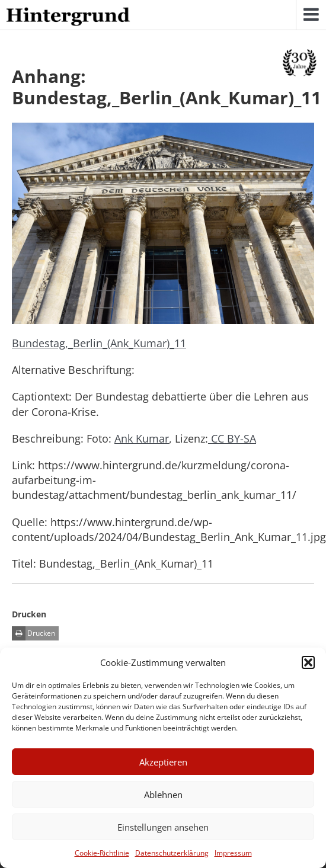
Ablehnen (163, 795)
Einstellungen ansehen (163, 827)
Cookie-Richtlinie (102, 853)
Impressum (233, 853)
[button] (308, 662)
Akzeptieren (163, 762)
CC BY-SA (232, 438)
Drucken (33, 633)
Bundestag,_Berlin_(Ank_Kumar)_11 (99, 343)
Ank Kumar (142, 438)
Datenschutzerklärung (172, 853)
